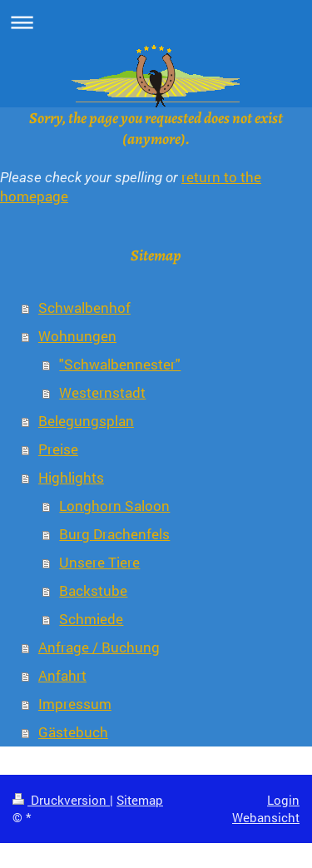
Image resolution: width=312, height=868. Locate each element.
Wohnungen (77, 336)
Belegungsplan (86, 421)
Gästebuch (73, 732)
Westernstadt (102, 392)
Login (283, 800)
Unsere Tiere (99, 562)
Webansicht (266, 817)
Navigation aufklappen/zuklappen (156, 22)
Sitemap (140, 800)
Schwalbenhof (84, 308)
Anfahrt (62, 675)
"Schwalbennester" (120, 364)
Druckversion (61, 800)
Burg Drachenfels (114, 534)
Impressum (75, 704)
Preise (58, 449)
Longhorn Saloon (114, 506)
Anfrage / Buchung (99, 647)
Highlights (71, 477)
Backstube (93, 590)
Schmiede (91, 619)
